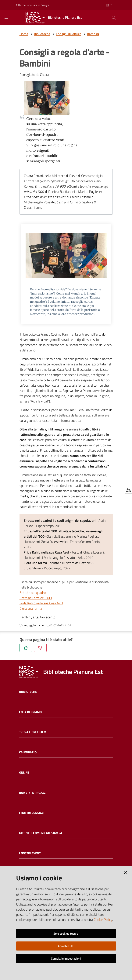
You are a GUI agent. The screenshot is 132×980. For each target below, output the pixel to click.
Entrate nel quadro (33, 593)
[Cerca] (114, 18)
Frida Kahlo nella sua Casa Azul (41, 603)
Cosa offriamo (30, 712)
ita (109, 5)
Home (24, 34)
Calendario (28, 752)
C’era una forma (31, 608)
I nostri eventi (30, 853)
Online (24, 773)
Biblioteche (42, 34)
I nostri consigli (32, 813)
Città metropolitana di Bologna (33, 5)
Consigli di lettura (69, 34)
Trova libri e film (33, 732)
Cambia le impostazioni (66, 958)
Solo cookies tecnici (66, 933)
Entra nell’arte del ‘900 (36, 598)
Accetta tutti (66, 946)
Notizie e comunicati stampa (41, 833)
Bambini (93, 34)
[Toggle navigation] (6, 17)
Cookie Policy (103, 920)
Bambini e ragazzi (33, 793)
